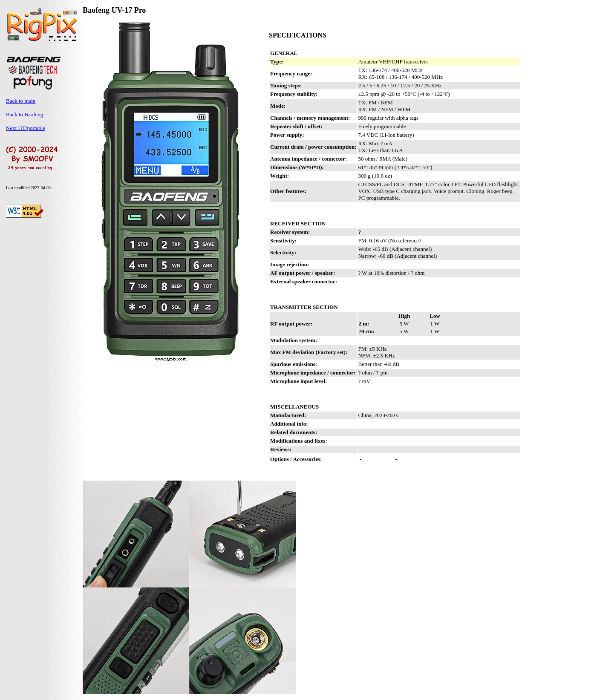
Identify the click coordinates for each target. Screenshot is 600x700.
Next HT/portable (26, 128)
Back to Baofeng (25, 114)
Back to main (21, 101)
